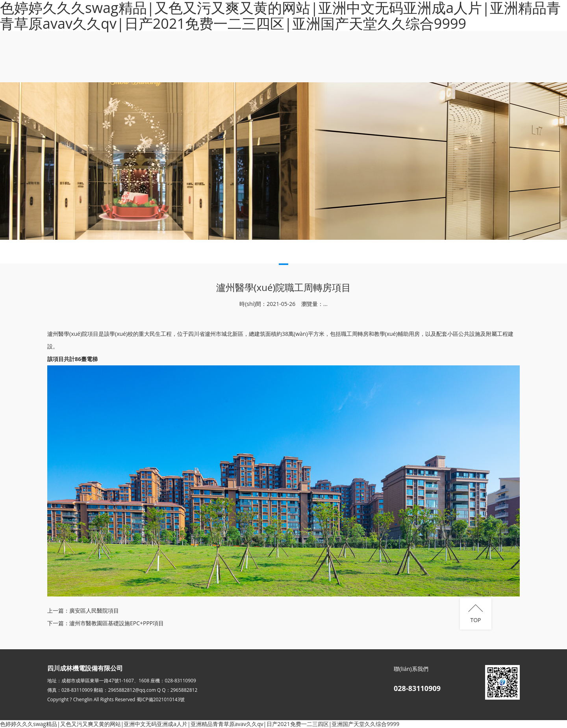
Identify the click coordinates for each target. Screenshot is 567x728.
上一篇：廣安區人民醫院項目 (83, 610)
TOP (475, 620)
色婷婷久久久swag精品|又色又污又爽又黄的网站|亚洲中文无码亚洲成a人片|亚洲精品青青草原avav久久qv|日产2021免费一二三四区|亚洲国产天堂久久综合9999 (200, 724)
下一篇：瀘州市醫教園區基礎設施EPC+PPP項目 (106, 623)
